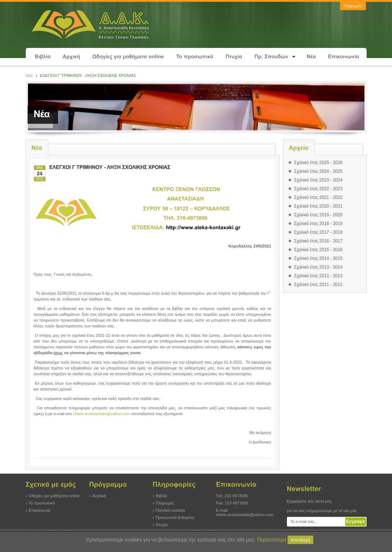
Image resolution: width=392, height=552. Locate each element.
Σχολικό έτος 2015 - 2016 (318, 250)
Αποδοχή (300, 540)
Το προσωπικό (42, 503)
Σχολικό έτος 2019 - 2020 (318, 215)
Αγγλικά (99, 496)
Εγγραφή (355, 522)
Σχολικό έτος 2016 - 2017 (318, 241)
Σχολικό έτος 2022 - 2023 (318, 189)
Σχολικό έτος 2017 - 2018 (318, 232)
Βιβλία (161, 496)
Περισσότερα (272, 540)
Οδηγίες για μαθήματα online (54, 496)
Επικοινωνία (40, 510)
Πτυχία (162, 525)
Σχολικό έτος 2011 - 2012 (318, 285)
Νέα (29, 75)
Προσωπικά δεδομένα (175, 518)
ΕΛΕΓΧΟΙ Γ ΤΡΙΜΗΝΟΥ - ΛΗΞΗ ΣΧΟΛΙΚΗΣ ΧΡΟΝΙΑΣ (88, 75)
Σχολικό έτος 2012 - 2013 (318, 276)
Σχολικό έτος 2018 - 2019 (318, 224)
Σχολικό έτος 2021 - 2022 (318, 197)
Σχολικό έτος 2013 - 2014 (318, 267)
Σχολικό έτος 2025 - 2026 (318, 163)
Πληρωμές (165, 503)
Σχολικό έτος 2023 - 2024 (318, 180)
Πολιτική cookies (171, 510)
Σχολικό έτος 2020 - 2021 (318, 206)
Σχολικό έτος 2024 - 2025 (318, 171)
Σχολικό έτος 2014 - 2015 (318, 258)
